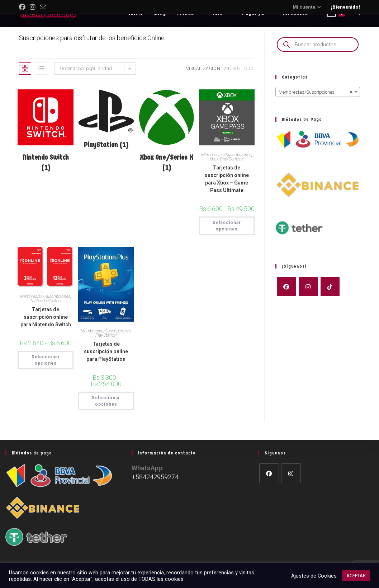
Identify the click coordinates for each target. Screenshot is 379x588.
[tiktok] (330, 287)
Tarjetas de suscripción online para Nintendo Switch (46, 317)
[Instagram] (308, 287)
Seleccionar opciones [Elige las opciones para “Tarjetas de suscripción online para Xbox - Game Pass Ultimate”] (227, 226)
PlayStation (106, 335)
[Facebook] (286, 287)
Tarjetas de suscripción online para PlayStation (106, 351)
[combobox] (318, 92)
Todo (248, 69)
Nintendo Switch (46, 301)
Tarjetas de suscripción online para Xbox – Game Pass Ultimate (227, 179)
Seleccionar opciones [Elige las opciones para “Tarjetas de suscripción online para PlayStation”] (106, 401)
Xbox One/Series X (227, 159)
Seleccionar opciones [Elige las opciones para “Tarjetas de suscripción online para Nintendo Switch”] (46, 360)
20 (226, 69)
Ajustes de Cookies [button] (314, 576)
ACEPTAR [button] (356, 576)
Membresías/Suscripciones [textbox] (316, 92)
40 (235, 69)
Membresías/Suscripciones (226, 155)
